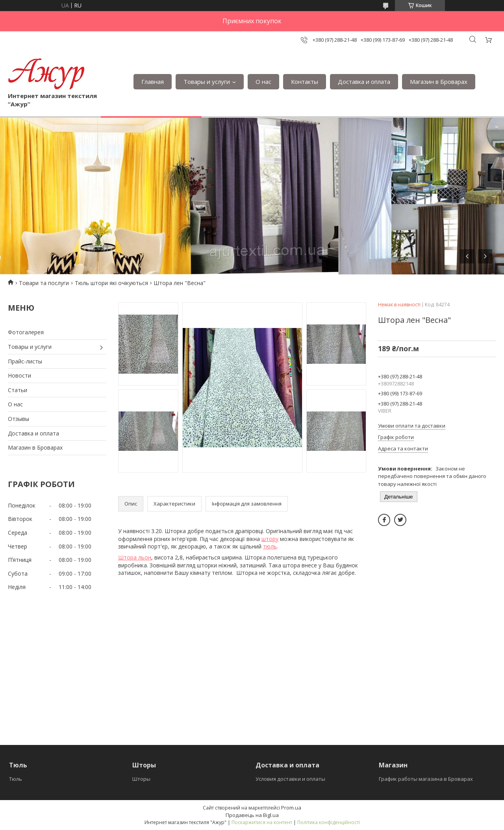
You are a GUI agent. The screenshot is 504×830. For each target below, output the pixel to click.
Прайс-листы (25, 361)
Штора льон (135, 557)
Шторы (141, 779)
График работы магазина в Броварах (426, 779)
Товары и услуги (207, 82)
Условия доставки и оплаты (290, 779)
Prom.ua (291, 808)
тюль (270, 546)
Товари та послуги (44, 283)
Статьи (18, 390)
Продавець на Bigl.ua (252, 815)
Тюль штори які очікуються (111, 283)
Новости (19, 375)
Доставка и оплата (364, 82)
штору (270, 539)
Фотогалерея (26, 332)
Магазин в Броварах (439, 82)
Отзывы (19, 419)
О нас (263, 82)
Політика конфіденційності (329, 822)
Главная (153, 82)
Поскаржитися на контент (262, 822)
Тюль (16, 779)
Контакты (305, 82)
